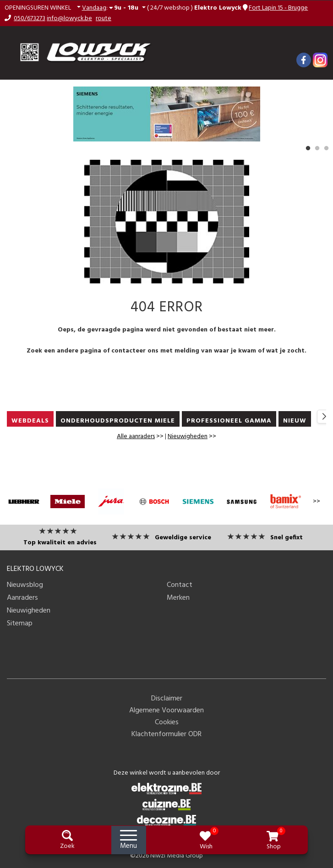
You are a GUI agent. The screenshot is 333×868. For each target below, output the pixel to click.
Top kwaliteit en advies (60, 543)
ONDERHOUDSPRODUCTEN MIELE (118, 421)
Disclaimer (167, 699)
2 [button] (317, 148)
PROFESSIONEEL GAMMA (229, 421)
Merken (178, 598)
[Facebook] (304, 60)
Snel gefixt (287, 538)
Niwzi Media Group (177, 856)
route (104, 19)
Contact (180, 585)
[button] (43, 8)
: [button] (111, 8)
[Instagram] (320, 60)
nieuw (295, 421)
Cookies (167, 722)
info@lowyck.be (69, 19)
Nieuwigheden (188, 437)
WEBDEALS (30, 421)
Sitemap (20, 624)
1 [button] (308, 148)
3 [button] (326, 148)
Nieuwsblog (25, 585)
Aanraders (22, 598)
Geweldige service (183, 538)
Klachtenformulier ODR (166, 734)
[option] (166, 114)
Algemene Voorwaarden (166, 711)
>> (140, 437)
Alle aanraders (136, 437)
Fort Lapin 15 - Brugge (278, 8)
